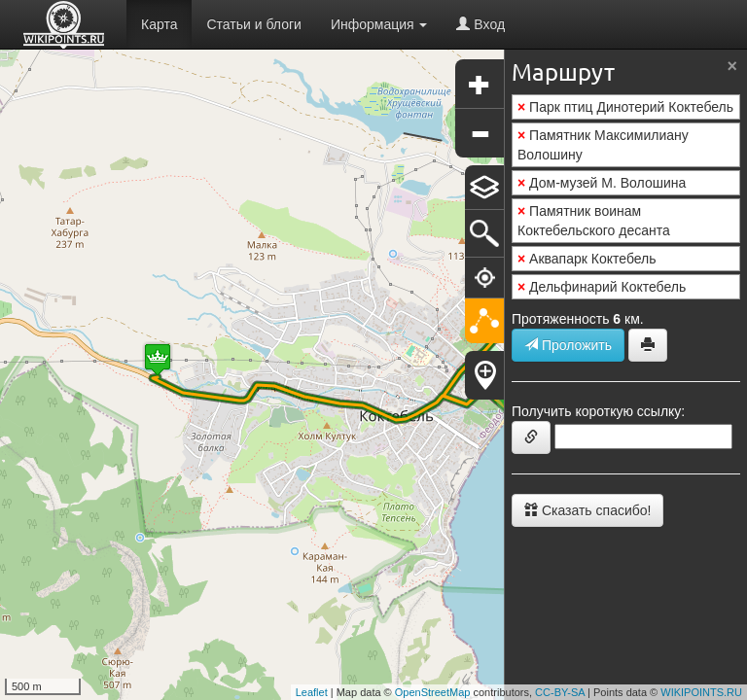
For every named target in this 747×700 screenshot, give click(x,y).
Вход (480, 24)
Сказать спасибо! (587, 510)
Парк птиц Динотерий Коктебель (625, 107)
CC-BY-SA (560, 692)
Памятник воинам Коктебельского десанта (594, 221)
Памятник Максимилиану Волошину (603, 145)
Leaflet (312, 692)
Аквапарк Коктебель (587, 259)
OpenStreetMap (433, 692)
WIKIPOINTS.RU (701, 692)
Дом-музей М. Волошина (602, 183)
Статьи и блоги (253, 24)
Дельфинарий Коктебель (602, 287)
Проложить (568, 345)
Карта (159, 24)
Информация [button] (379, 24)
